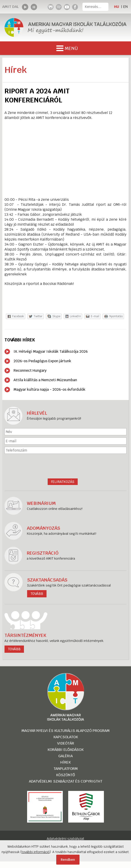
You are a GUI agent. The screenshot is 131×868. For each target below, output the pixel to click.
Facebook (18, 316)
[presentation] (65, 466)
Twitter (38, 316)
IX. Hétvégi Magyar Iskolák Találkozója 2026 (51, 351)
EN (125, 7)
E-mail (95, 316)
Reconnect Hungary (30, 370)
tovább (14, 649)
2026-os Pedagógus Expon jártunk (42, 361)
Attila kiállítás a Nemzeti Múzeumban (45, 380)
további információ (36, 852)
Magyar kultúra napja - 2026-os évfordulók (49, 389)
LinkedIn (75, 316)
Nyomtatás (116, 316)
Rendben (68, 860)
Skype (56, 316)
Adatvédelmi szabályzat (65, 839)
